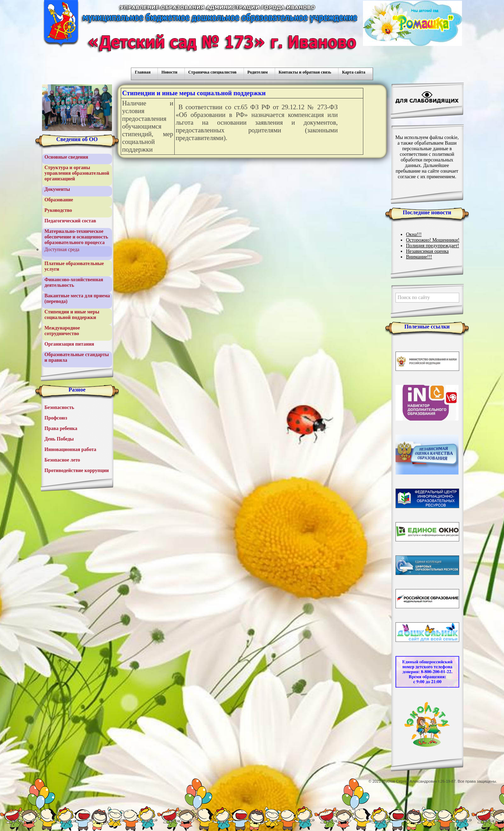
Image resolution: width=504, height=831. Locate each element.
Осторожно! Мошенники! (433, 240)
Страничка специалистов (212, 72)
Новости (169, 72)
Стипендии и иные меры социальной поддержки (72, 315)
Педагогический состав (70, 221)
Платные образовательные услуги (74, 266)
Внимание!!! (419, 257)
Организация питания (69, 344)
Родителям (258, 72)
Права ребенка (61, 428)
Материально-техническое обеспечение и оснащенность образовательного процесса (76, 237)
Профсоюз (56, 418)
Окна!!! (414, 234)
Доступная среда (62, 250)
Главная (143, 72)
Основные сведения (66, 157)
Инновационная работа (70, 449)
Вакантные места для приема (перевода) (77, 299)
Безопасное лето (62, 460)
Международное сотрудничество (62, 331)
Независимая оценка (427, 251)
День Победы (59, 439)
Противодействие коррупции (77, 470)
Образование (59, 200)
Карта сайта (354, 72)
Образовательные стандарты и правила (77, 357)
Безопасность (59, 407)
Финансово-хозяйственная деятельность (74, 282)
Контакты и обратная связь (305, 72)
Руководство (58, 210)
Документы (57, 189)
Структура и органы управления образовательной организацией (77, 173)
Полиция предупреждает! (433, 246)
